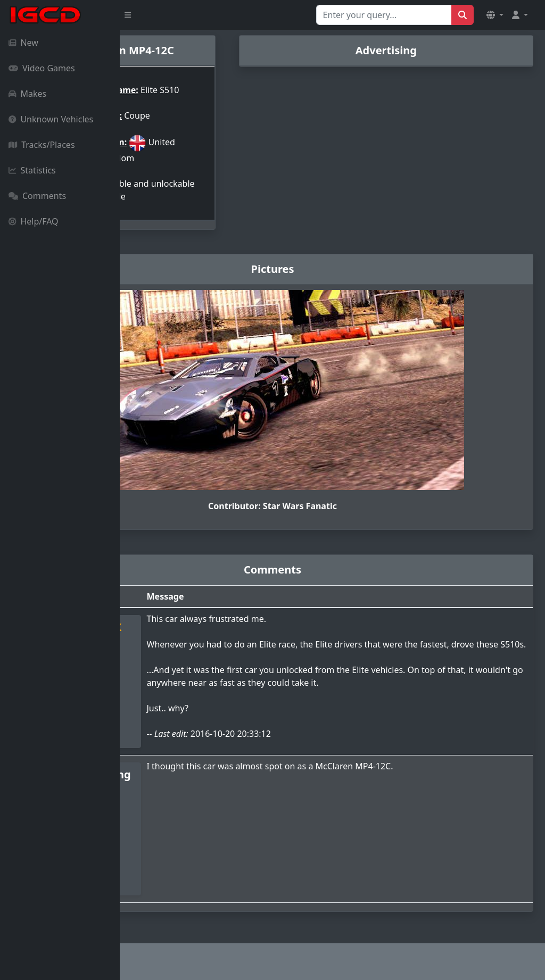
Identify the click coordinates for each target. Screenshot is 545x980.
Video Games (42, 68)
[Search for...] (384, 15)
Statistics (32, 170)
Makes (27, 94)
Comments (37, 196)
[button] (495, 15)
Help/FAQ (34, 221)
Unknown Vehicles (51, 119)
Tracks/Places (42, 145)
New (23, 43)
